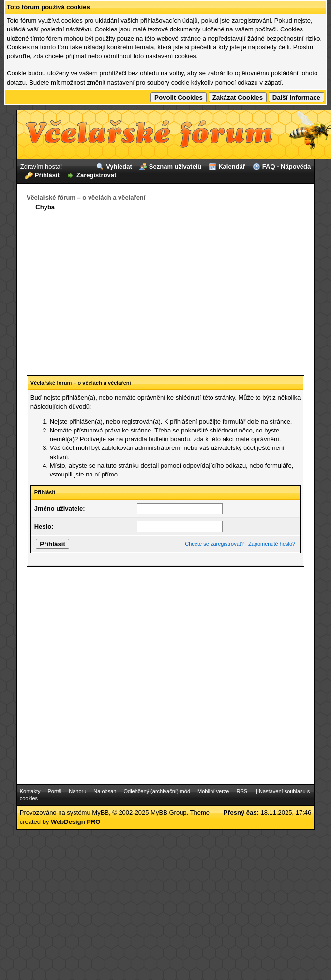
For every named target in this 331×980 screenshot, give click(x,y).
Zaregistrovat (96, 175)
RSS (242, 791)
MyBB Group (168, 813)
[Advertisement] (165, 289)
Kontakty (30, 791)
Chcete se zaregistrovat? (214, 544)
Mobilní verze (213, 791)
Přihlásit (47, 175)
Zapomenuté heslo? (272, 544)
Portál (55, 791)
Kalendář (232, 166)
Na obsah (105, 791)
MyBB (100, 813)
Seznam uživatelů (175, 166)
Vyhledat (119, 166)
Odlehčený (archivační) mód (157, 791)
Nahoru (77, 791)
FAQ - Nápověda (286, 166)
